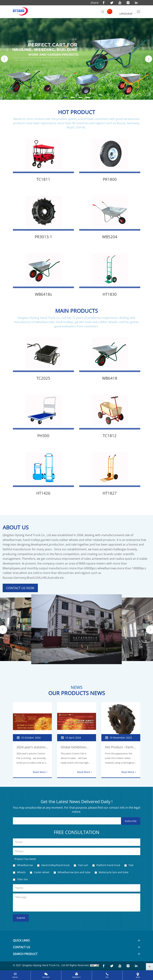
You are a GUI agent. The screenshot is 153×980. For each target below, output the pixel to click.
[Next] (149, 59)
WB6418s (43, 294)
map (138, 977)
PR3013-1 (43, 237)
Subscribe (131, 821)
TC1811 (43, 179)
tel (107, 977)
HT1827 (110, 493)
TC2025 (43, 378)
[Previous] (4, 59)
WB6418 (110, 378)
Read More (39, 772)
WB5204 (110, 237)
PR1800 (110, 179)
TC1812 (110, 436)
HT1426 (43, 493)
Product (76, 977)
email (15, 977)
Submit (21, 918)
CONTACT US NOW (20, 588)
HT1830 (110, 294)
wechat (46, 977)
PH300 (43, 436)
